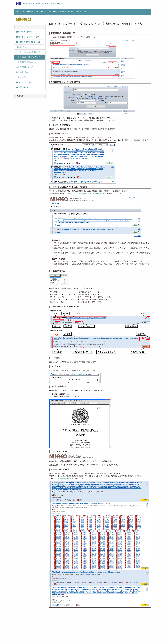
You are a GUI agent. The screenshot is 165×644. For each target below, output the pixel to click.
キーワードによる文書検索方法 (28, 52)
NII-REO (87, 12)
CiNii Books (52, 12)
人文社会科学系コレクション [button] (28, 42)
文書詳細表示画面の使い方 (26, 62)
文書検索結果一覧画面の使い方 (28, 57)
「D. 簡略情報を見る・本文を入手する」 (91, 193)
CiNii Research (27, 12)
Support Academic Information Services (42, 4)
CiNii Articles (40, 12)
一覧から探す (21, 77)
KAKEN (79, 12)
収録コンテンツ (22, 47)
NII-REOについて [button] (24, 32)
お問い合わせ (22, 87)
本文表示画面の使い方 (25, 67)
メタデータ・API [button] (24, 82)
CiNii (17, 12)
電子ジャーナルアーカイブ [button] (28, 37)
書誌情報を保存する (24, 72)
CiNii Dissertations (66, 12)
